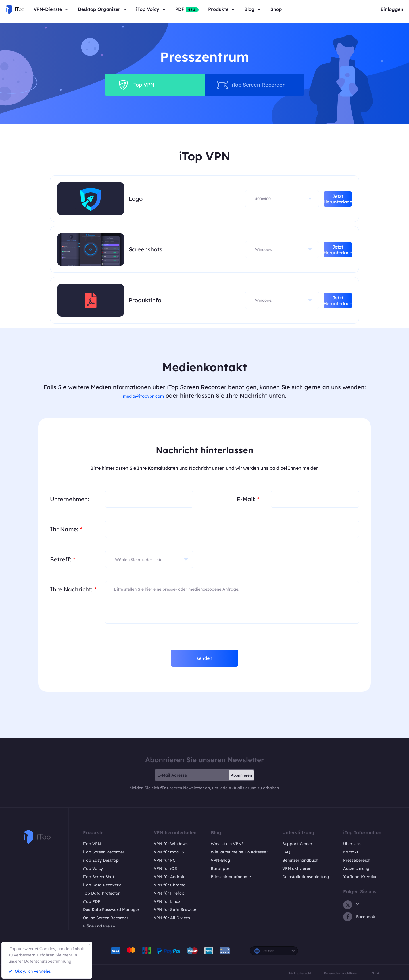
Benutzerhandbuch (300, 860)
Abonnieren (241, 775)
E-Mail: (248, 499)
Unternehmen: (70, 499)
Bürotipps (220, 868)
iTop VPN (92, 844)
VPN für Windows (171, 844)
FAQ (286, 852)
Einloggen (392, 9)
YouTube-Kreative (360, 877)
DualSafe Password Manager (111, 910)
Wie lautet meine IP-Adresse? (239, 852)
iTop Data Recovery (102, 885)
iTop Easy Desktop (101, 860)
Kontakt (351, 852)
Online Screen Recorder (106, 918)
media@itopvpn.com (143, 395)
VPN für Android (170, 877)
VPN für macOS (169, 852)
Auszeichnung (356, 868)
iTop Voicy (93, 868)
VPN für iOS (165, 868)
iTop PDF (91, 901)
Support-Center (297, 844)
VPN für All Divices (172, 918)
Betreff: (63, 559)
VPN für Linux (167, 901)
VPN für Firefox (169, 893)
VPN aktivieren (297, 868)
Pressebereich (357, 860)
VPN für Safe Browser (175, 910)
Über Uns (352, 844)
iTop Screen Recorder (104, 852)
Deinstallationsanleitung (306, 877)
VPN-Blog (220, 860)
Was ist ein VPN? (227, 844)
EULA (375, 973)
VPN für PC (165, 860)
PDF (187, 9)
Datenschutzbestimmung (48, 961)
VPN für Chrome (170, 885)
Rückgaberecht (300, 973)
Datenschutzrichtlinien (341, 973)
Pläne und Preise (99, 926)
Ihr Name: (66, 529)
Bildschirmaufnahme (231, 877)
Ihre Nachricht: (73, 589)
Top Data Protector (101, 893)
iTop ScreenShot (99, 877)
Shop (276, 9)
